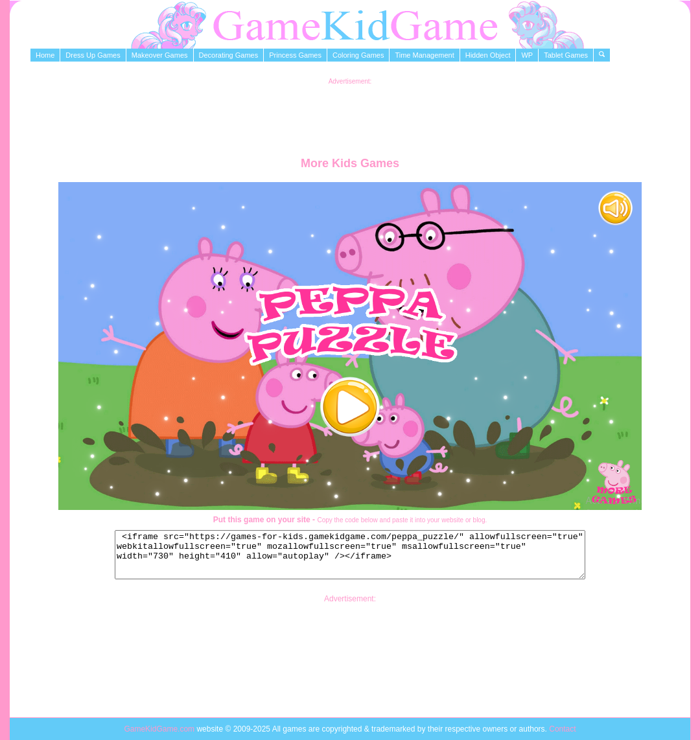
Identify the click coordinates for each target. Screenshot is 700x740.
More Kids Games (350, 163)
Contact (562, 729)
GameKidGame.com (160, 729)
